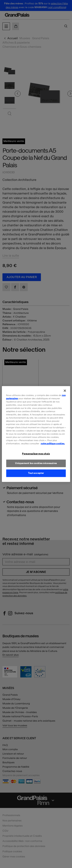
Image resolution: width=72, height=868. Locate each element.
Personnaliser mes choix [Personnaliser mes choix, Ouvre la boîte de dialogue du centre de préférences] (36, 454)
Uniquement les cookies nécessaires (36, 463)
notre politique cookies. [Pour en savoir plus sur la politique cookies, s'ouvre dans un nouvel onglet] (53, 444)
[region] (36, 434)
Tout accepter (36, 473)
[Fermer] (65, 391)
